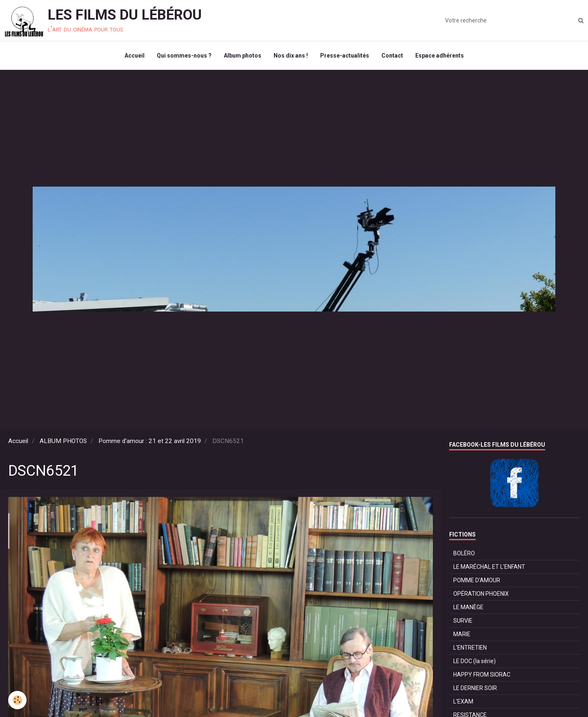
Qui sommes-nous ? (184, 56)
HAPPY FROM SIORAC (482, 675)
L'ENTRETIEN (470, 648)
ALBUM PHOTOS (63, 441)
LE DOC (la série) (474, 661)
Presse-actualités (345, 56)
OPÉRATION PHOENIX (481, 594)
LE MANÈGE (468, 607)
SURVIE (463, 621)
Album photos (243, 56)
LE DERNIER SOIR (475, 688)
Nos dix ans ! (291, 56)
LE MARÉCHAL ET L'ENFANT (489, 567)
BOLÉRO (464, 553)
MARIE (462, 634)
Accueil (135, 56)
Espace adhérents (440, 56)
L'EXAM (463, 701)
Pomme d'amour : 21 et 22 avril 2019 (150, 441)
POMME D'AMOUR (477, 580)
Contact (392, 56)
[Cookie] (17, 700)
